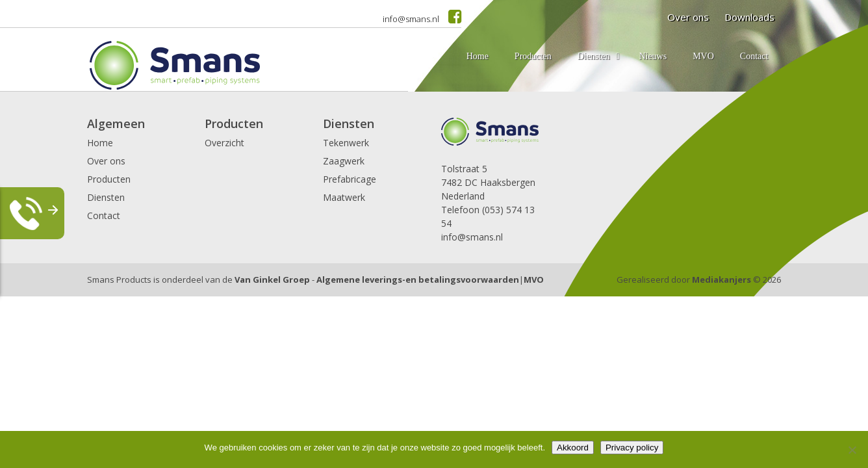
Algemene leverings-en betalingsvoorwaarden (418, 279)
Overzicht (224, 143)
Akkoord (573, 448)
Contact (104, 215)
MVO (534, 279)
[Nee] (852, 450)
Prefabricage (350, 179)
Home (100, 143)
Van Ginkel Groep (272, 279)
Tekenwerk (346, 143)
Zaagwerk (344, 161)
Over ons (106, 161)
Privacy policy (632, 448)
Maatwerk (344, 197)
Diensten (106, 197)
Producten (109, 179)
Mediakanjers (721, 279)
